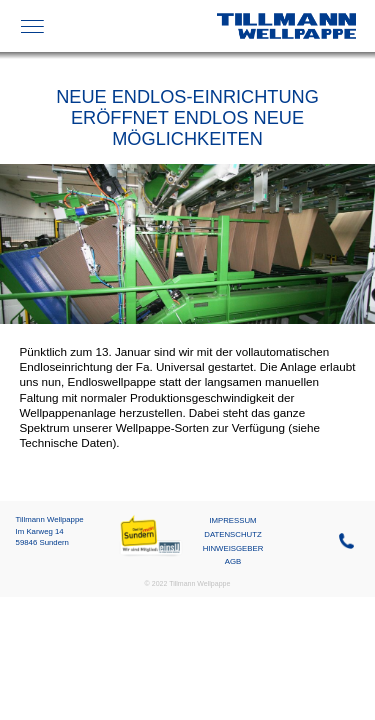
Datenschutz (232, 534)
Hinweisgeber (233, 548)
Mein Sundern (151, 520)
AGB (233, 561)
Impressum (232, 520)
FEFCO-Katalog (140, 26)
